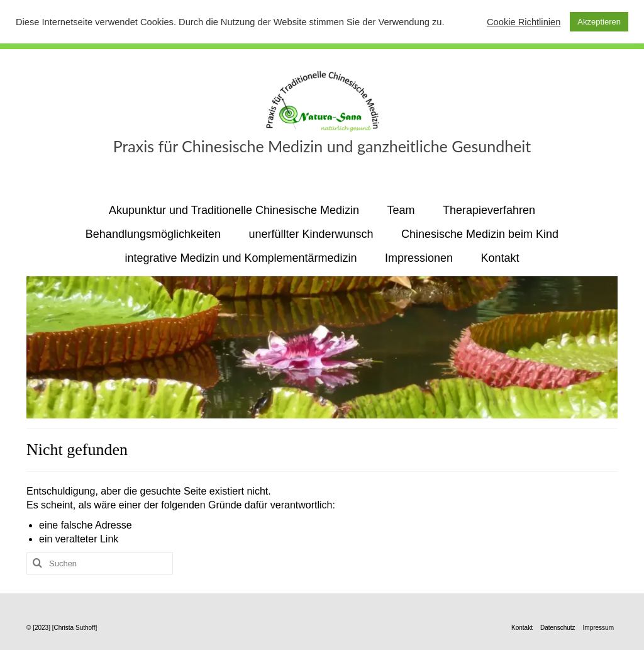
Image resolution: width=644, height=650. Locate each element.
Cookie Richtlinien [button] (524, 22)
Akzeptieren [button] (599, 22)
